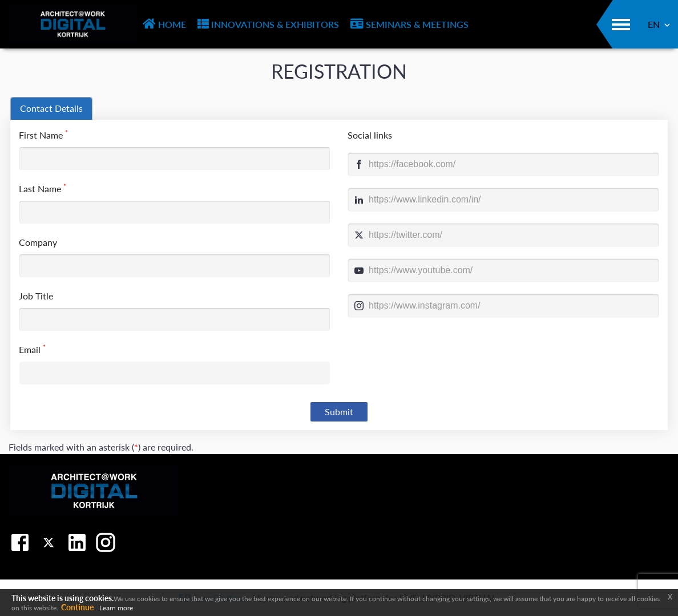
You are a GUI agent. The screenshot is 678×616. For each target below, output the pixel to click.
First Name (43, 134)
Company (38, 242)
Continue (77, 607)
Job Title (36, 296)
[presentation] (51, 109)
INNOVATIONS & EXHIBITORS (268, 24)
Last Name (43, 188)
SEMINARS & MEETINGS (409, 24)
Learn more (116, 608)
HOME (164, 24)
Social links (370, 135)
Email (32, 349)
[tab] (51, 109)
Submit (339, 412)
